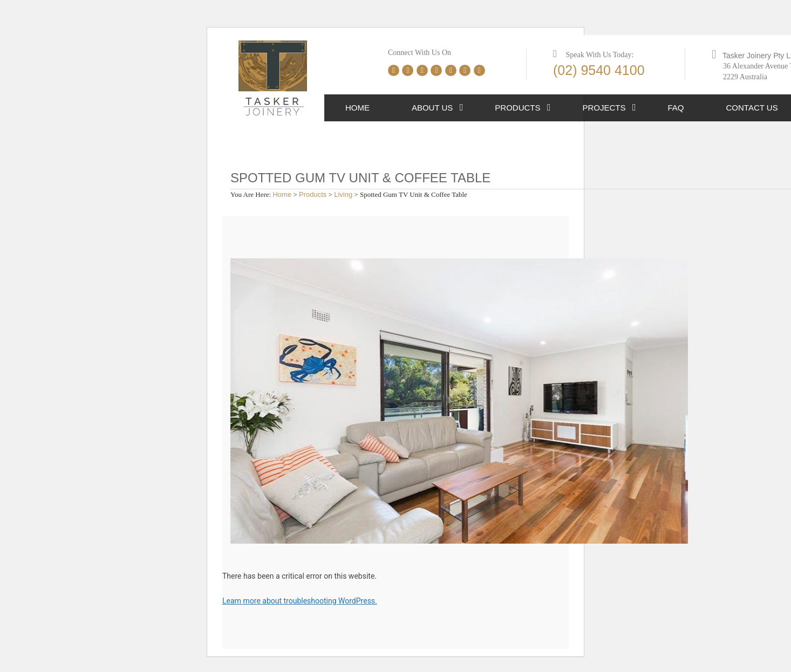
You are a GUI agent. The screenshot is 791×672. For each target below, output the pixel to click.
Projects (604, 108)
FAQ (676, 108)
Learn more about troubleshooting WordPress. (300, 601)
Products (517, 108)
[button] (462, 108)
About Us (432, 108)
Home (357, 108)
